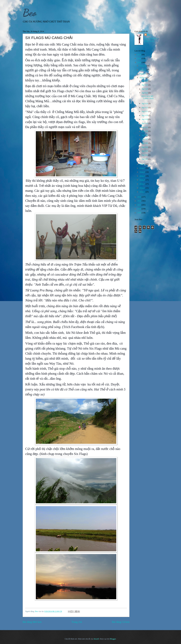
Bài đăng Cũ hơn (121, 622)
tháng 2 (142, 188)
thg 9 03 (145, 151)
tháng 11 (143, 70)
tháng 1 (142, 192)
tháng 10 (143, 74)
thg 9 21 (145, 111)
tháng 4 (142, 180)
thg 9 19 (145, 115)
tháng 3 (142, 184)
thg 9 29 (145, 85)
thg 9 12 (145, 127)
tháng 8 (142, 164)
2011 (139, 205)
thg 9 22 (145, 108)
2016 (139, 55)
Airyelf (96, 639)
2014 (139, 62)
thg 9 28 (145, 89)
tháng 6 (142, 172)
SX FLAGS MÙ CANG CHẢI (147, 97)
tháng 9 (142, 78)
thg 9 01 (145, 159)
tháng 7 (142, 168)
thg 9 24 (145, 103)
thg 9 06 (145, 143)
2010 (139, 209)
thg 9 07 (145, 139)
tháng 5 (142, 176)
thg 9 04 (145, 147)
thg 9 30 (145, 81)
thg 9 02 (145, 155)
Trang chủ (77, 622)
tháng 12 (143, 66)
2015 (139, 58)
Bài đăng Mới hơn (32, 622)
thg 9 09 (145, 131)
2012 (139, 201)
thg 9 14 (145, 123)
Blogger (113, 639)
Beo (30, 13)
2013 (139, 197)
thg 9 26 (145, 93)
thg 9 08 (145, 135)
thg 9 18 (145, 119)
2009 (139, 213)
